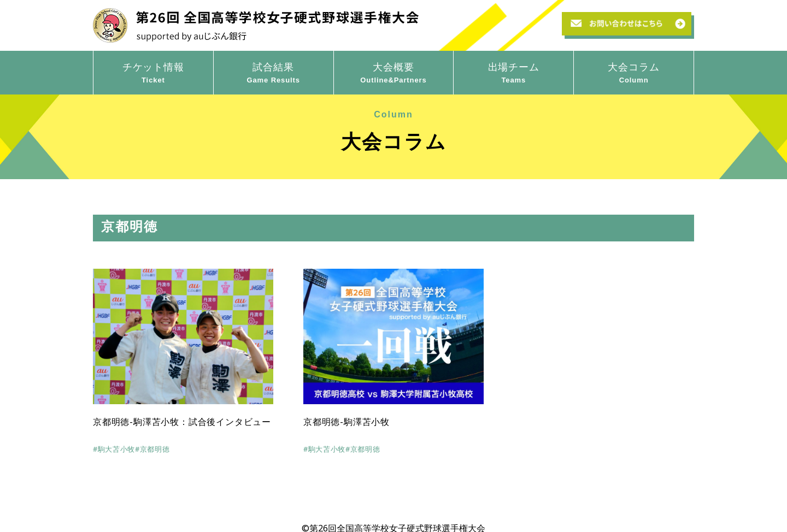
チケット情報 (153, 73)
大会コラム (634, 73)
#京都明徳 (152, 449)
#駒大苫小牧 (114, 449)
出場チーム (513, 73)
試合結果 (274, 73)
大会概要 (394, 73)
